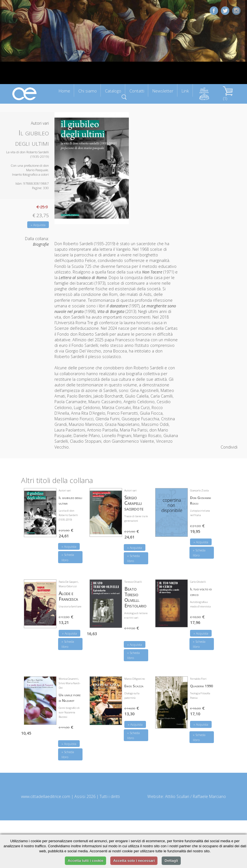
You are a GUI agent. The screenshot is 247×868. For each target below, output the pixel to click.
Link (185, 91)
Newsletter (163, 91)
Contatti (137, 91)
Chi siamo (88, 91)
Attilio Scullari (177, 796)
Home (64, 91)
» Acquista (38, 225)
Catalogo (113, 91)
